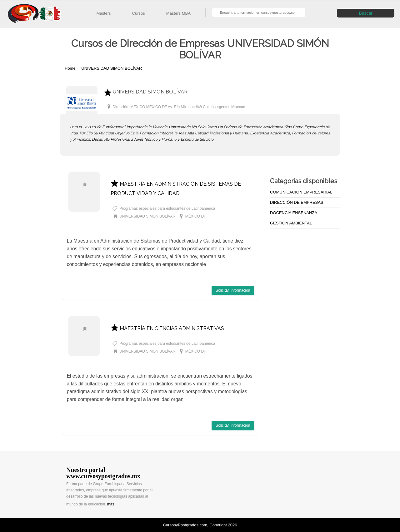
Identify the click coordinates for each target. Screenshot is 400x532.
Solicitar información (233, 290)
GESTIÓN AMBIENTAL (291, 223)
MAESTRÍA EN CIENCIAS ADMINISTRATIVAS (167, 328)
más (111, 504)
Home (71, 68)
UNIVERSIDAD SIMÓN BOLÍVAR (112, 68)
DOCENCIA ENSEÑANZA (294, 213)
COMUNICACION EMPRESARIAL (301, 192)
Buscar (366, 13)
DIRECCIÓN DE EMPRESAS (297, 202)
